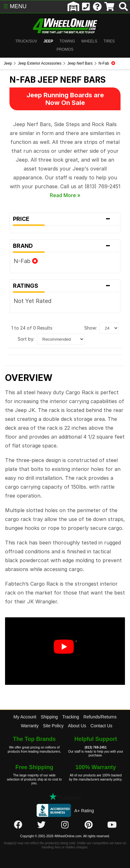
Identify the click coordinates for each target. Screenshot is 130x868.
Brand (65, 246)
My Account (25, 717)
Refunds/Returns (100, 717)
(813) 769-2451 (96, 747)
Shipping (49, 717)
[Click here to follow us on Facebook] (18, 825)
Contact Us (101, 726)
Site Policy (53, 726)
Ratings (65, 286)
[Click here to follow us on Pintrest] (89, 825)
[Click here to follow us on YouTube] (112, 825)
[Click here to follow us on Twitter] (41, 825)
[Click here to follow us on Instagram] (65, 825)
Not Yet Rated (32, 301)
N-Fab (26, 261)
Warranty (30, 726)
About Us (77, 726)
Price (65, 219)
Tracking (71, 717)
